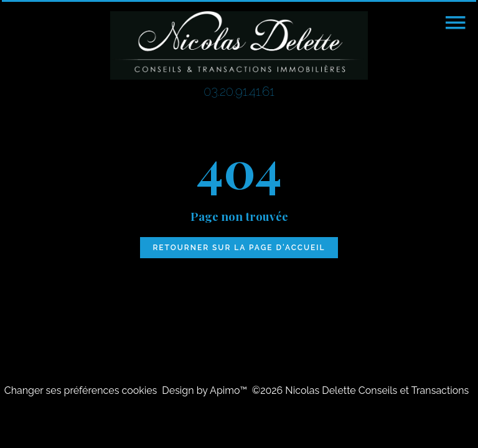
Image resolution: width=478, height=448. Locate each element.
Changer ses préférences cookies (81, 390)
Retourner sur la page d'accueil (239, 248)
